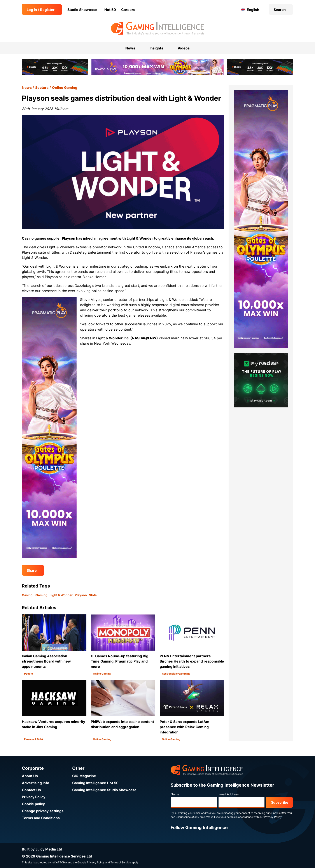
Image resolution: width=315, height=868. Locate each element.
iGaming (41, 595)
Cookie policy (33, 804)
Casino (27, 595)
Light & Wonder (61, 595)
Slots (93, 595)
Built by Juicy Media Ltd (42, 849)
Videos (184, 48)
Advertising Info (36, 783)
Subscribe (280, 802)
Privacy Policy (34, 797)
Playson (81, 595)
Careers (128, 10)
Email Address (229, 794)
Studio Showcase (82, 10)
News (27, 88)
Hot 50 (110, 10)
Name (175, 794)
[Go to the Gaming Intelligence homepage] (157, 28)
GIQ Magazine (84, 776)
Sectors (42, 88)
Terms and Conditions (41, 818)
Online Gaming (65, 88)
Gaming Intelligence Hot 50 (95, 783)
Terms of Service (121, 862)
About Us (30, 776)
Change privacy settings (43, 811)
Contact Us (31, 790)
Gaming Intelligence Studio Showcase (104, 790)
